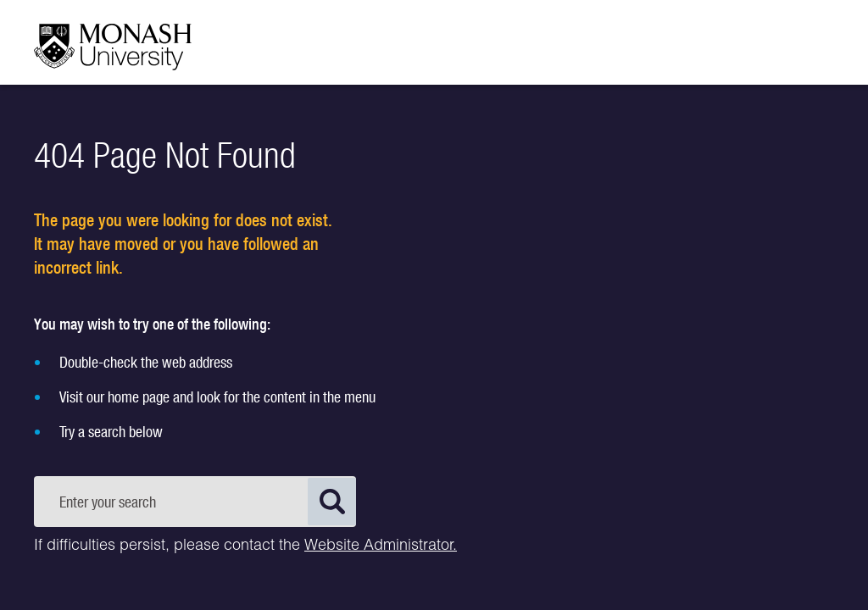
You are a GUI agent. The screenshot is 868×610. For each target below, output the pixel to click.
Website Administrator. (381, 546)
